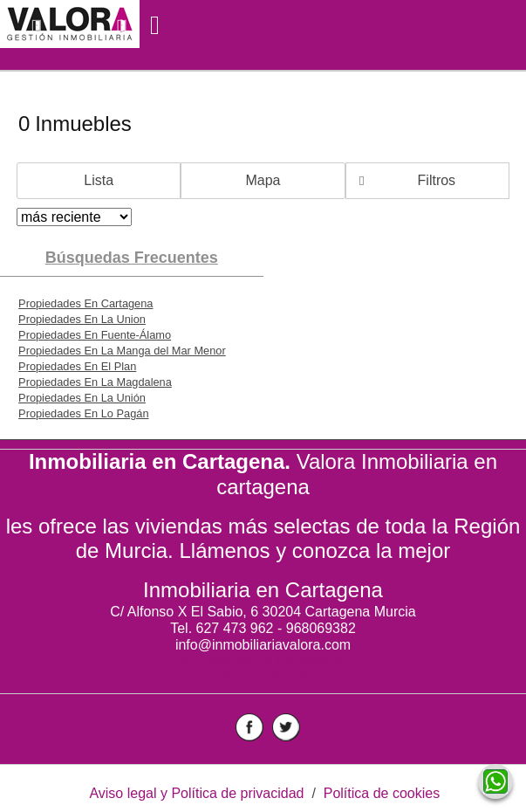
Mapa (263, 180)
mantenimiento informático (263, 661)
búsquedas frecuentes (132, 258)
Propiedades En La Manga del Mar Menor (122, 351)
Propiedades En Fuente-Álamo (95, 335)
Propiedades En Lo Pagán (83, 413)
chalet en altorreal (263, 676)
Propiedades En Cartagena (85, 303)
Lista (99, 180)
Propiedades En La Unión (82, 398)
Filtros (437, 180)
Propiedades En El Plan (77, 366)
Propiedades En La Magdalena (95, 382)
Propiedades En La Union (82, 319)
